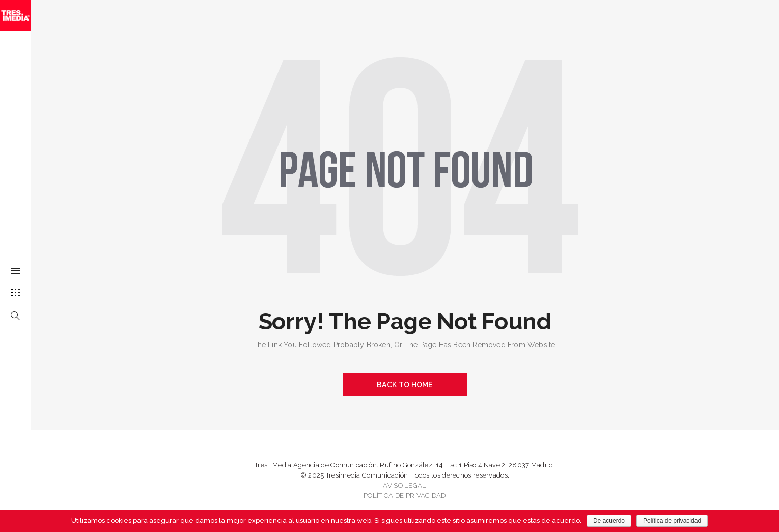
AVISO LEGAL (405, 485)
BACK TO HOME (405, 385)
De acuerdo (609, 521)
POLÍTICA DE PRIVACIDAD (405, 496)
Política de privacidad (672, 521)
